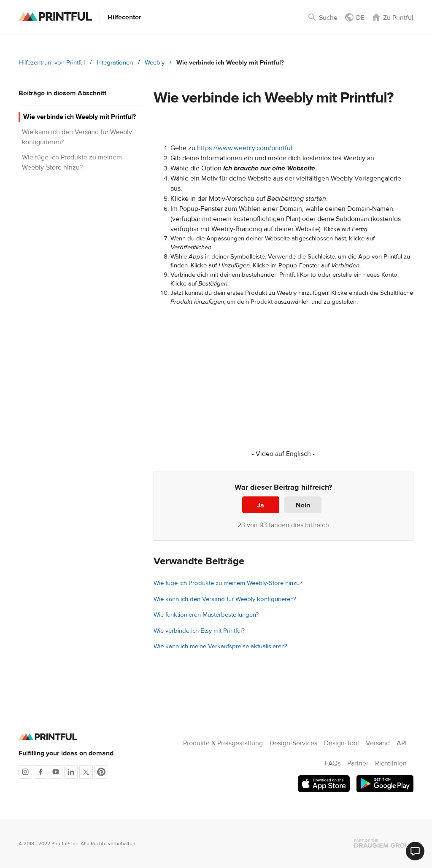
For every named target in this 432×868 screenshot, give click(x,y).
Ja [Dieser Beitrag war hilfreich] (261, 505)
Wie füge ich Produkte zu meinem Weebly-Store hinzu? (228, 583)
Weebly (155, 63)
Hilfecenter (124, 17)
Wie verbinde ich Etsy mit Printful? (199, 631)
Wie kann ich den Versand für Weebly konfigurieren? (225, 599)
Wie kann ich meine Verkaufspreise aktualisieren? (220, 646)
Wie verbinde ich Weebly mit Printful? (80, 117)
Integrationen (115, 63)
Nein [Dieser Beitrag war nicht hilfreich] (303, 505)
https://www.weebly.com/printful (245, 148)
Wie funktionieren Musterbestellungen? (206, 615)
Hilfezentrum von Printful (52, 63)
